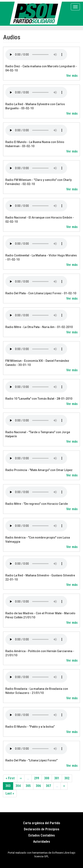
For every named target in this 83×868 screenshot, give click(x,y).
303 (9, 787)
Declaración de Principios (42, 829)
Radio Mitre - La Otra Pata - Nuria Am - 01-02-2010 (39, 327)
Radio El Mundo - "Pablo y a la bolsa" (30, 727)
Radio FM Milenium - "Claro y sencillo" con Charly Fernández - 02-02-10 (39, 182)
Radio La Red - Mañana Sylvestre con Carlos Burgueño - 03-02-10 (35, 106)
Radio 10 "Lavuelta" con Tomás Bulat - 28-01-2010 (39, 399)
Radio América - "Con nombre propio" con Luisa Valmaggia (38, 540)
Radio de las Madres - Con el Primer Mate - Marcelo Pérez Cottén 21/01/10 (40, 615)
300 (48, 778)
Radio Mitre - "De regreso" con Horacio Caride (37, 504)
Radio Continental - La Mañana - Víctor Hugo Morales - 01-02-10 (41, 257)
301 (58, 778)
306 (39, 786)
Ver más (72, 76)
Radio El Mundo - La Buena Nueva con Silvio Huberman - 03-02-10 (35, 144)
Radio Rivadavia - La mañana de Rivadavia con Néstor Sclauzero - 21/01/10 (37, 691)
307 (49, 786)
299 (38, 778)
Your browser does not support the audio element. (36, 55)
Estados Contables (42, 835)
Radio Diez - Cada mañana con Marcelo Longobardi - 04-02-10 (41, 68)
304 (19, 786)
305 (29, 786)
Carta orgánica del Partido (42, 823)
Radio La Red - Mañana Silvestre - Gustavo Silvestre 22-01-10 (40, 577)
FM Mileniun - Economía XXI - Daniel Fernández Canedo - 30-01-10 (37, 363)
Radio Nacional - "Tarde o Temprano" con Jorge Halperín (38, 434)
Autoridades (42, 842)
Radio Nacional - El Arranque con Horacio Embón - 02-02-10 (40, 220)
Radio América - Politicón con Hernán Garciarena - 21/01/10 (40, 653)
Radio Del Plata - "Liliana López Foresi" (31, 760)
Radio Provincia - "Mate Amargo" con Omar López (39, 470)
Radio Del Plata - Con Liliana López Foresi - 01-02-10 (41, 293)
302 (68, 778)
